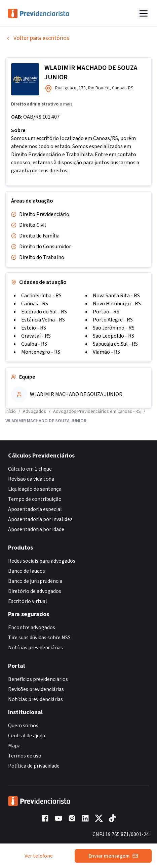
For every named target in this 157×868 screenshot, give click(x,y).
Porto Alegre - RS (113, 320)
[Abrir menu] (144, 13)
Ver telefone (39, 856)
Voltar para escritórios (37, 38)
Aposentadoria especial (35, 509)
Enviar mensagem (113, 856)
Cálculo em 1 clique (30, 469)
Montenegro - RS (41, 352)
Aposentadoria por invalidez (40, 519)
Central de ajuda (27, 736)
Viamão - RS (106, 352)
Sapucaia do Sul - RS (115, 344)
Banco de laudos (27, 571)
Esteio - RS (34, 328)
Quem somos (23, 726)
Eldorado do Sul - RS (44, 312)
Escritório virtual (28, 601)
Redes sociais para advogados (42, 561)
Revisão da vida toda (31, 479)
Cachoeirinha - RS (41, 296)
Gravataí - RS (36, 336)
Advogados (34, 411)
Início (11, 411)
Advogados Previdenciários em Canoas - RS (97, 411)
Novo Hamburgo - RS (117, 304)
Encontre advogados (32, 627)
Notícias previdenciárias (35, 648)
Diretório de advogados (35, 591)
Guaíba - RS (34, 344)
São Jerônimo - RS (114, 328)
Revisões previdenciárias (36, 689)
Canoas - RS (35, 304)
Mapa (14, 746)
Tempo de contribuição (35, 499)
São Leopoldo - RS (113, 336)
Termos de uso (25, 756)
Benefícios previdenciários (38, 679)
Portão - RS (106, 312)
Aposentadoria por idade (36, 529)
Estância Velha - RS (43, 320)
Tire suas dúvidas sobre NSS (39, 638)
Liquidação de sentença (35, 489)
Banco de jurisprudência (35, 581)
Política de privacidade (34, 766)
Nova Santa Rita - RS (116, 296)
